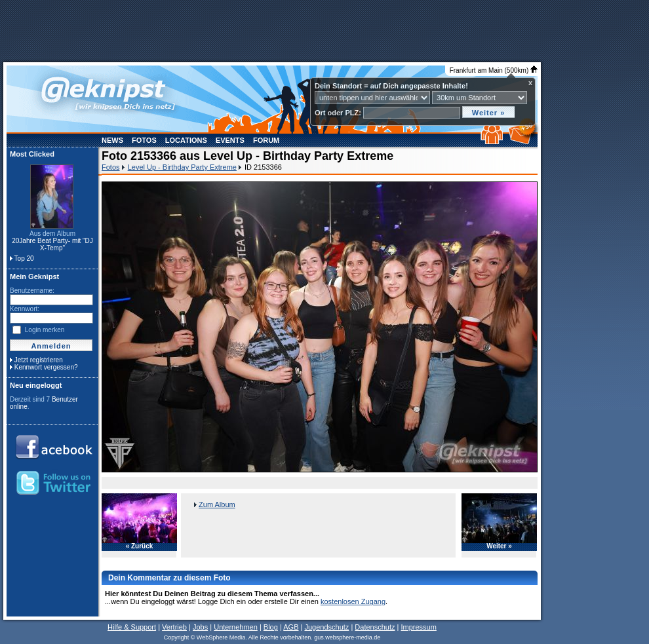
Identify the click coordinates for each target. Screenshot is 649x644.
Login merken (45, 330)
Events (230, 140)
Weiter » (499, 546)
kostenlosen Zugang (353, 601)
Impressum (418, 627)
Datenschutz (375, 627)
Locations (186, 140)
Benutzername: (32, 291)
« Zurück (140, 546)
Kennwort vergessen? (46, 367)
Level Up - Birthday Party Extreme (182, 167)
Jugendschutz (326, 627)
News (112, 140)
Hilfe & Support (132, 627)
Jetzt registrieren (39, 360)
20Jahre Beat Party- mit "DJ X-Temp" (52, 244)
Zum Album (217, 504)
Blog (271, 627)
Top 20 (24, 258)
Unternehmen (236, 627)
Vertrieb (174, 627)
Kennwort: (25, 309)
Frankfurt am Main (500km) (494, 70)
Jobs (200, 627)
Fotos (144, 140)
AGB (291, 627)
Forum (266, 140)
